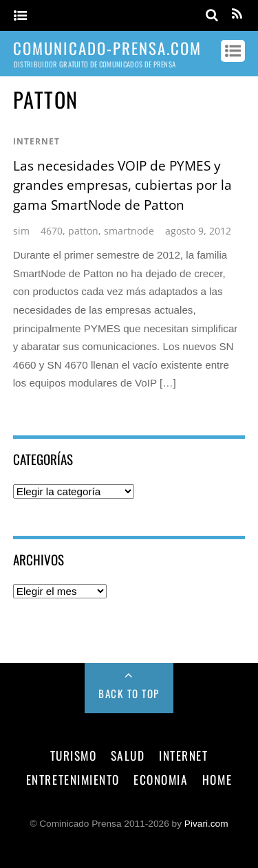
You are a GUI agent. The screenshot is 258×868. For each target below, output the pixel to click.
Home (217, 779)
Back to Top (129, 693)
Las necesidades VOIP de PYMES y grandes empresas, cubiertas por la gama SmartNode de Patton (122, 185)
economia (161, 779)
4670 (52, 231)
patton (83, 231)
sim (21, 231)
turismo (74, 755)
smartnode (129, 231)
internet (36, 141)
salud (128, 755)
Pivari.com (206, 824)
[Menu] (20, 16)
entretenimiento (73, 779)
